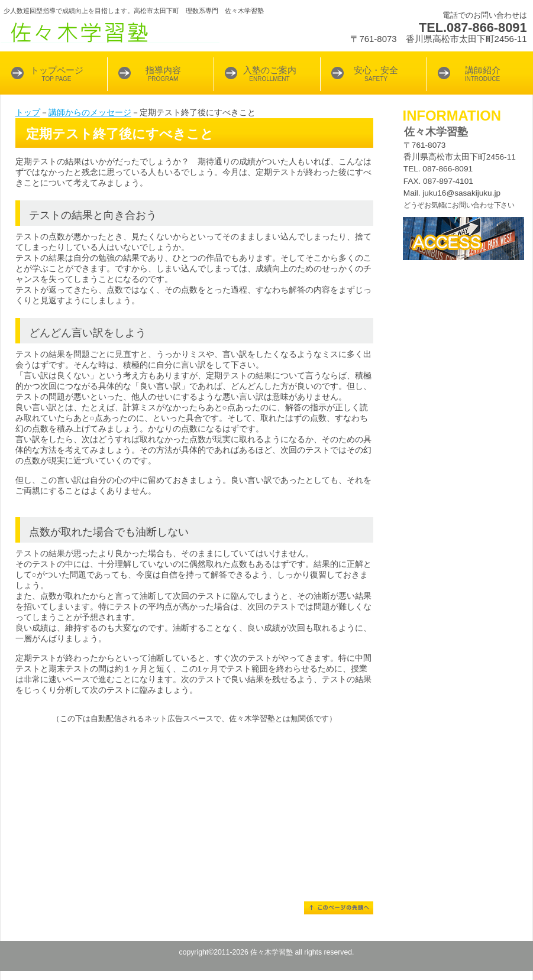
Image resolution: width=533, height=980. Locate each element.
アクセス (463, 238)
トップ (28, 113)
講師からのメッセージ (90, 113)
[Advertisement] (194, 807)
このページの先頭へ (339, 908)
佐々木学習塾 (148, 33)
